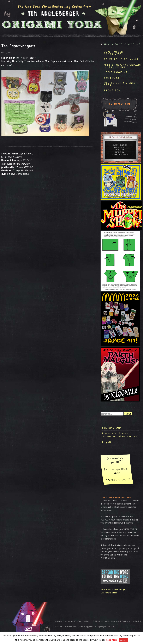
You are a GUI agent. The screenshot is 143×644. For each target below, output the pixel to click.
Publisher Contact (112, 428)
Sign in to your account (122, 44)
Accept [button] (123, 640)
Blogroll (107, 442)
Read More (112, 640)
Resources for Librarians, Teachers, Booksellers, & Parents (120, 435)
